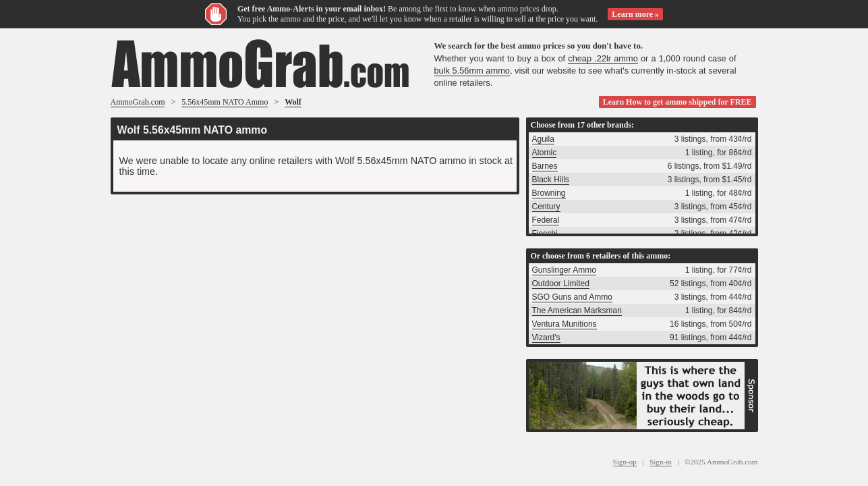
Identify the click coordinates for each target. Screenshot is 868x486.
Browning (549, 193)
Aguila (543, 139)
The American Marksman (577, 310)
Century (546, 207)
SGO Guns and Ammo (572, 297)
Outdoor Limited (561, 283)
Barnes (545, 166)
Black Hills (551, 180)
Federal (546, 220)
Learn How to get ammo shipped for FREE (677, 102)
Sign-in (661, 462)
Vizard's (546, 337)
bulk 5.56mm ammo (472, 71)
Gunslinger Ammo (564, 270)
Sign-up (625, 462)
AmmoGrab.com (138, 102)
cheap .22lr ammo (603, 58)
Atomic (545, 153)
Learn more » (635, 14)
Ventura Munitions (565, 324)
